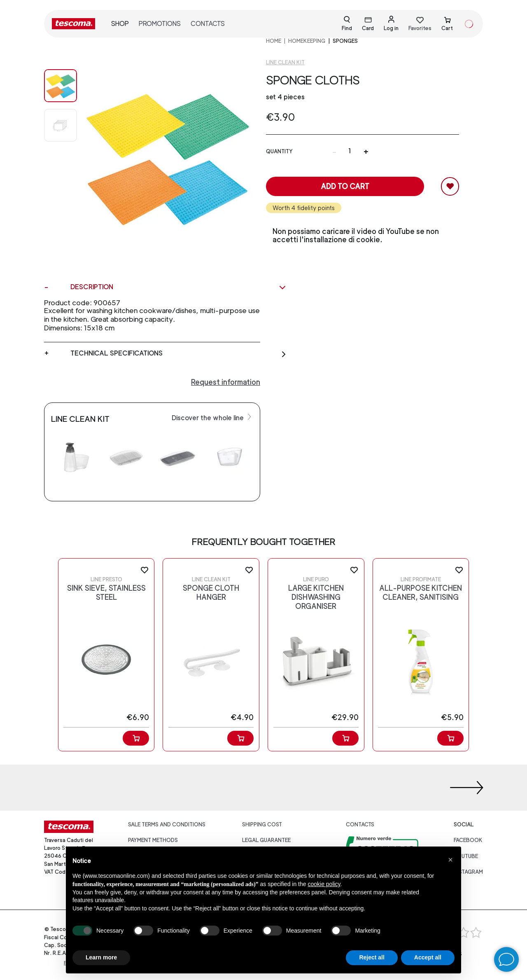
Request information (226, 382)
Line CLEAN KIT (285, 62)
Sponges (345, 41)
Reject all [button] (372, 957)
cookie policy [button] (324, 884)
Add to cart (345, 186)
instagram (468, 872)
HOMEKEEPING (307, 41)
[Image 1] (61, 125)
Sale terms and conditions (167, 824)
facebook (468, 840)
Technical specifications (178, 353)
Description (178, 287)
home (274, 41)
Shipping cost (262, 824)
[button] (450, 860)
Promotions (160, 24)
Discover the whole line (212, 417)
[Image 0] (61, 86)
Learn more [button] (101, 957)
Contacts (208, 24)
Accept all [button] (428, 957)
